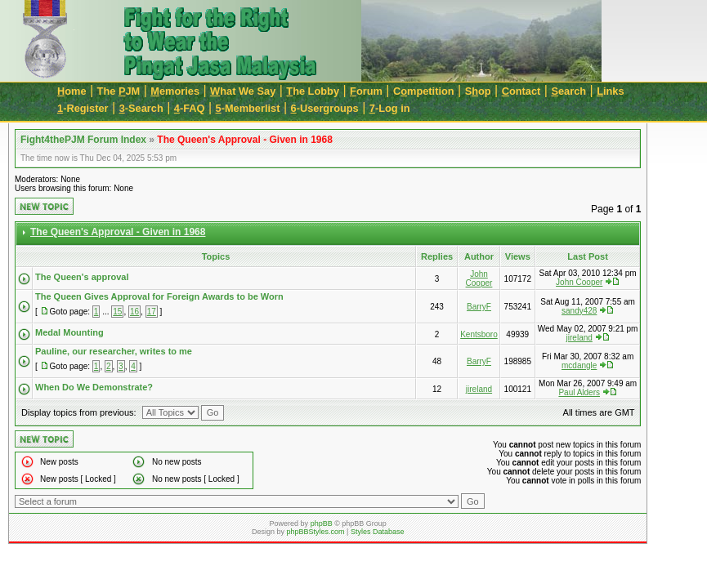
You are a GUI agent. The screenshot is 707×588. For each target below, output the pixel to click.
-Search (141, 108)
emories (175, 91)
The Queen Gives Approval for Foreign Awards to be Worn (159, 296)
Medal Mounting (69, 332)
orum (366, 91)
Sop (478, 91)
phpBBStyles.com (316, 532)
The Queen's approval (82, 277)
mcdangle (579, 365)
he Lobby (313, 91)
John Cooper (479, 278)
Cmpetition (424, 91)
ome (72, 91)
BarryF (479, 307)
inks (610, 91)
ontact (521, 91)
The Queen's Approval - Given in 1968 (244, 140)
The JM (119, 91)
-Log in (390, 108)
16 (134, 312)
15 (117, 312)
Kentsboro (479, 334)
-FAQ (190, 108)
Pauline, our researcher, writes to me (114, 351)
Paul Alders (579, 392)
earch (568, 91)
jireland (579, 338)
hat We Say (243, 91)
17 (152, 312)
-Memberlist (248, 108)
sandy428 (579, 311)
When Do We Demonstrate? (94, 387)
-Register (83, 108)
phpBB (322, 523)
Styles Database (378, 532)
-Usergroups (325, 108)
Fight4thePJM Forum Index (83, 140)
